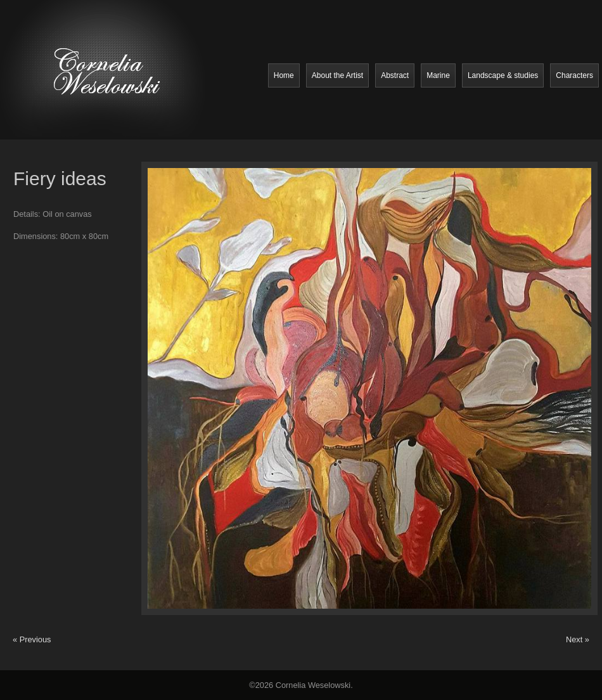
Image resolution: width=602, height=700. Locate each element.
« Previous (32, 639)
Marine (438, 75)
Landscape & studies (503, 75)
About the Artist (337, 75)
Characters (574, 75)
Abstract (395, 75)
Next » (578, 639)
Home (284, 75)
